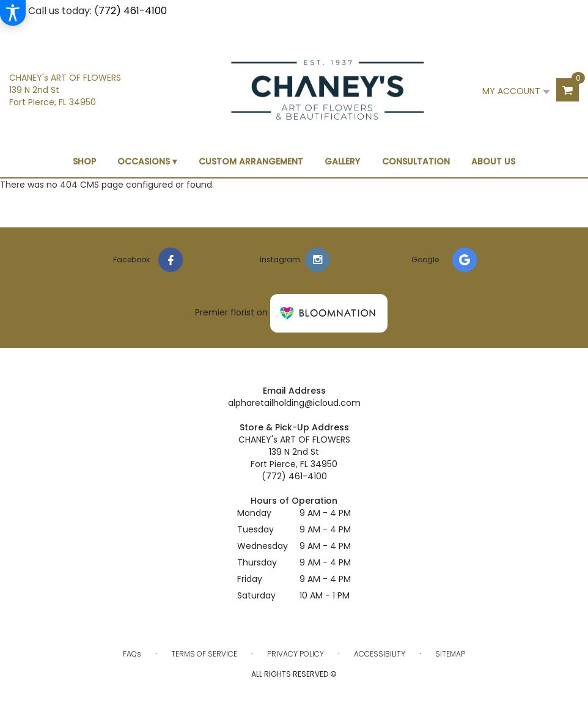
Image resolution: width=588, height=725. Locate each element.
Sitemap (450, 654)
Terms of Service (204, 654)
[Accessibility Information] (13, 13)
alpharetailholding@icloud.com (294, 403)
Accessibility (380, 654)
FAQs (132, 654)
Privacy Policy (296, 654)
